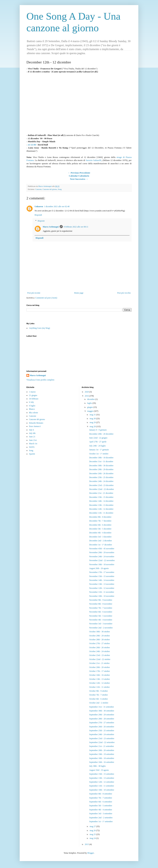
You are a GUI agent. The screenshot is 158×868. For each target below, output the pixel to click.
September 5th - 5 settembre (101, 806)
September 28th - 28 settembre (102, 719)
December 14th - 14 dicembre (101, 501)
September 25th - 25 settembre (102, 731)
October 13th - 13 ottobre (100, 679)
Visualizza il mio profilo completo (40, 380)
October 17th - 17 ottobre (100, 671)
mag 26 (93, 830)
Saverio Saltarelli (94, 160)
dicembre (91, 399)
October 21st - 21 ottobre (99, 663)
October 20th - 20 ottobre (100, 667)
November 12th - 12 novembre (102, 588)
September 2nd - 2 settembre (101, 818)
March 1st (33, 444)
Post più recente (34, 293)
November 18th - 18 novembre (102, 564)
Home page (79, 293)
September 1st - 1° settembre (101, 821)
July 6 (31, 430)
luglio (90, 403)
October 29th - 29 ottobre (100, 636)
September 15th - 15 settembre (102, 774)
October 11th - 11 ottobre (99, 687)
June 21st (33, 440)
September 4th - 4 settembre (101, 810)
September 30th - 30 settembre (102, 711)
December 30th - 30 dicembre (101, 466)
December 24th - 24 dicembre (101, 481)
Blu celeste (33, 413)
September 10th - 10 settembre (102, 790)
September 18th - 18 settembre (102, 758)
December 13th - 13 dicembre (101, 505)
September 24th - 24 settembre (102, 734)
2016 (87, 396)
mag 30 (93, 419)
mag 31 (93, 415)
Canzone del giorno (50, 189)
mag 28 (93, 426)
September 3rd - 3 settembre (101, 814)
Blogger (91, 853)
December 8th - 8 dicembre (100, 517)
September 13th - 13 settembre (102, 778)
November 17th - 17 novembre (102, 572)
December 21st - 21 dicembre (101, 493)
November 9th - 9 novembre (101, 600)
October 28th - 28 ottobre (100, 640)
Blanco (32, 409)
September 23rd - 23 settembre (102, 738)
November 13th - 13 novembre (102, 584)
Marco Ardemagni (51, 227)
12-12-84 (32, 145)
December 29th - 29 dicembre (101, 469)
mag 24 (93, 838)
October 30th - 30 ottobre (100, 632)
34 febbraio (34, 399)
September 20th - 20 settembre (102, 750)
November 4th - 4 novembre (101, 620)
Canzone (38, 189)
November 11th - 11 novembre (102, 592)
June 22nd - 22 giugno (98, 438)
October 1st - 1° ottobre (99, 454)
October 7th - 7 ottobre (98, 695)
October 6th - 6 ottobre (98, 699)
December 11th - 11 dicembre (101, 513)
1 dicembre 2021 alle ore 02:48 (57, 206)
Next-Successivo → (79, 179)
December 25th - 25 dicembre (101, 477)
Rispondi (38, 215)
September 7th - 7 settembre (101, 798)
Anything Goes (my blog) (39, 328)
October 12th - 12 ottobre (100, 683)
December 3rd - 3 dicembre (100, 537)
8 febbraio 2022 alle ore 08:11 (76, 227)
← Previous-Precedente (79, 173)
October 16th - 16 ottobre (100, 675)
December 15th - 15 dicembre (101, 497)
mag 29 (93, 422)
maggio (90, 411)
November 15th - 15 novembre (102, 576)
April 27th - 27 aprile (98, 442)
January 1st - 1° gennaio (99, 450)
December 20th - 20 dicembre (101, 434)
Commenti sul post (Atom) (46, 298)
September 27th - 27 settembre (102, 723)
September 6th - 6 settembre (101, 802)
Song (60, 189)
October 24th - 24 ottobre (100, 651)
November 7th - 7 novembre (101, 608)
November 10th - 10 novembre (102, 596)
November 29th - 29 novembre (102, 552)
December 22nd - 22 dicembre (102, 489)
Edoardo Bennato (36, 423)
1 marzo (32, 392)
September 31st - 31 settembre (102, 707)
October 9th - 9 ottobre (98, 691)
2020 (87, 392)
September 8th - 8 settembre (101, 794)
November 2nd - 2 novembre (101, 628)
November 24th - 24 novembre (102, 557)
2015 (87, 844)
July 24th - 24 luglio (97, 446)
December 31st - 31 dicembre (101, 461)
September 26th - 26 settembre (102, 727)
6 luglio (32, 406)
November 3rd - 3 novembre (101, 624)
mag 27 (93, 826)
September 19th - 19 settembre (102, 754)
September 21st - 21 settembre (102, 746)
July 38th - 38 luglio (97, 766)
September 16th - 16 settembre (102, 762)
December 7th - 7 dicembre (100, 521)
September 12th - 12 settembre (102, 782)
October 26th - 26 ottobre (100, 647)
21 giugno (33, 395)
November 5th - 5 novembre (101, 616)
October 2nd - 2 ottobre (99, 703)
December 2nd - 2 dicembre (101, 541)
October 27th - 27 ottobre (100, 643)
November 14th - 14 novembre (102, 580)
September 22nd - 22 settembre (102, 742)
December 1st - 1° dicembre (101, 545)
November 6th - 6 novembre (101, 612)
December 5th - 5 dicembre (100, 529)
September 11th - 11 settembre (102, 786)
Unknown (39, 206)
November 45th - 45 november (102, 549)
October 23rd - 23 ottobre (100, 655)
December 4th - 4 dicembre (100, 533)
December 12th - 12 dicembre (101, 509)
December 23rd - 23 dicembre (101, 485)
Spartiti (32, 454)
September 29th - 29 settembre (102, 715)
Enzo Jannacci (35, 426)
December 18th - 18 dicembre (101, 458)
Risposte (41, 221)
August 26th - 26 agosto (99, 568)
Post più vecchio (124, 293)
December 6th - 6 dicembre (100, 525)
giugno (90, 407)
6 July (31, 402)
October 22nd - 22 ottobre (100, 659)
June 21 (32, 437)
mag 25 (93, 834)
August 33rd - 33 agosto (99, 770)
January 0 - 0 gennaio (98, 430)
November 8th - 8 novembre (101, 604)
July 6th (32, 433)
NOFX (32, 447)
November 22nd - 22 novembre (102, 560)
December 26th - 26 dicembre (101, 473)
